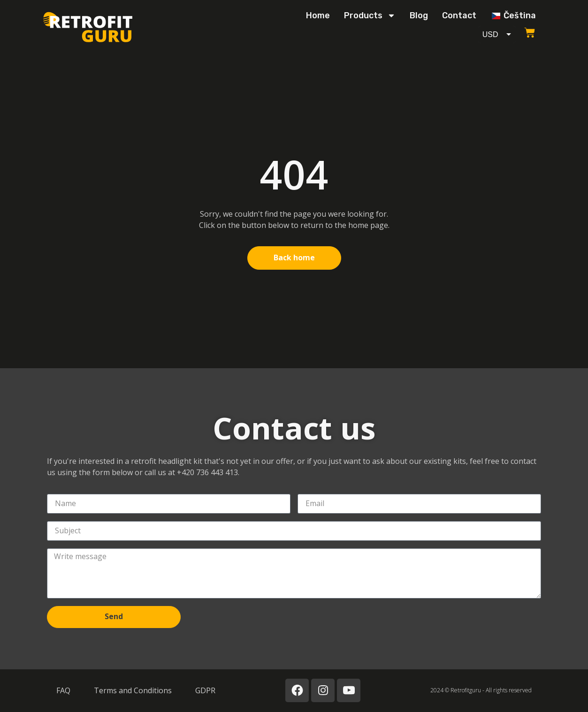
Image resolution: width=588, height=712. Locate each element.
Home (318, 15)
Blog (419, 15)
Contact (459, 15)
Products (370, 15)
